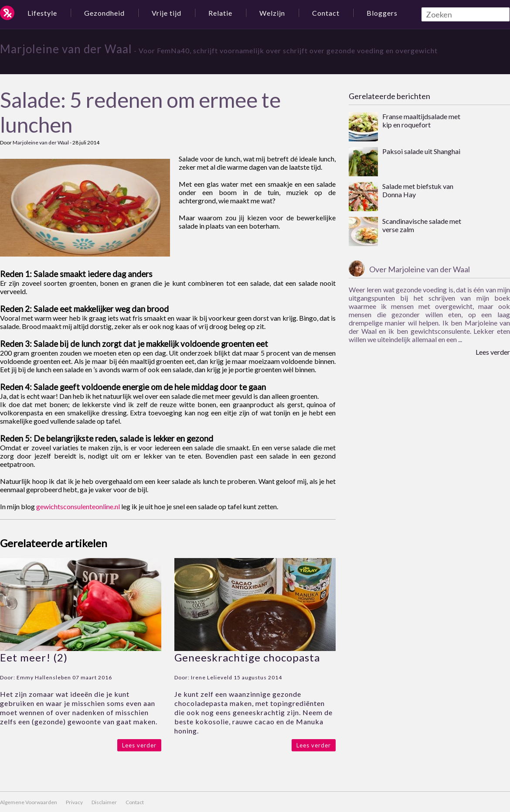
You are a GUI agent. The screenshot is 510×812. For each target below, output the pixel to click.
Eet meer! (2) (34, 657)
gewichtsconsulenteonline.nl (78, 506)
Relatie (220, 13)
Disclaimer (104, 802)
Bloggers (382, 13)
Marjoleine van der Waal (66, 49)
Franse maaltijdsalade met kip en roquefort (421, 120)
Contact (326, 13)
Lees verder (139, 745)
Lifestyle (42, 13)
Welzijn (272, 13)
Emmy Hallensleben (44, 677)
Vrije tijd (167, 13)
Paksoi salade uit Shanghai (421, 151)
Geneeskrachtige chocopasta (247, 657)
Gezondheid (104, 13)
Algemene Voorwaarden (29, 802)
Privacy (74, 802)
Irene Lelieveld (212, 677)
